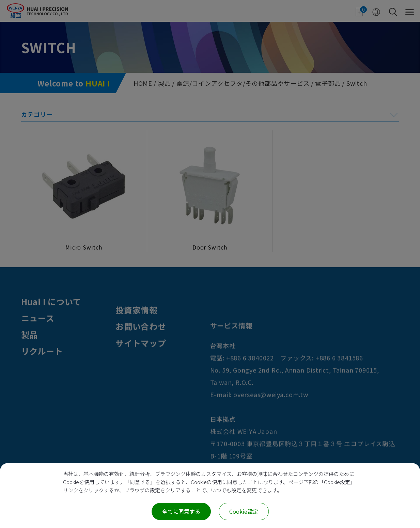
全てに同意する (181, 511)
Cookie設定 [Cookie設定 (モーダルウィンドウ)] (244, 511)
